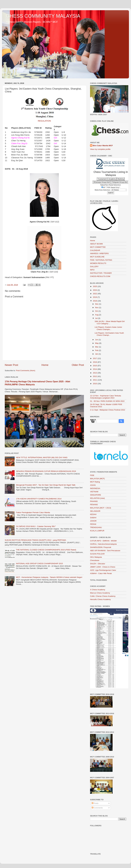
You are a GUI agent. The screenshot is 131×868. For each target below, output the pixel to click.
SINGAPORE (96, 495)
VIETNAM (94, 492)
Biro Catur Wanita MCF (103, 146)
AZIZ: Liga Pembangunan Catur (103, 570)
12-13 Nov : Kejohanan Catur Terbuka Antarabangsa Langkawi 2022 (105, 397)
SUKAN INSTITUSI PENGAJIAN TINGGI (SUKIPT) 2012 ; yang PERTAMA (35, 540)
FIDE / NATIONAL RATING (101, 260)
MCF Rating (95, 482)
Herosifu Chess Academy (100, 599)
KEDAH (93, 514)
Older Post (78, 365)
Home (45, 365)
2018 (95, 301)
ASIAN (93, 485)
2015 (95, 366)
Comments (97, 808)
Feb (97, 350)
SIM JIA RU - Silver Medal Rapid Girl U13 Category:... (110, 322)
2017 (95, 358)
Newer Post (11, 365)
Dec (97, 304)
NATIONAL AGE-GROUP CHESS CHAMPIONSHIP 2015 (39, 563)
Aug (97, 315)
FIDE (92, 475)
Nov (97, 308)
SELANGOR (95, 511)
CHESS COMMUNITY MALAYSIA (43, 16)
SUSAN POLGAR (97, 554)
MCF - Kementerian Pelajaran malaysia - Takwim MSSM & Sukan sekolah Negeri (49, 577)
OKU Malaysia (96, 557)
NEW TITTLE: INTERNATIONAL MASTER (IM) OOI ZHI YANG (42, 457)
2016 (95, 362)
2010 (95, 384)
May (97, 343)
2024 (95, 290)
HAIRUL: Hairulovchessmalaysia (103, 544)
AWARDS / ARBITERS (99, 253)
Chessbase (95, 560)
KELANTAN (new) (97, 498)
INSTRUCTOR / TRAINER (101, 273)
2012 (95, 376)
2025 (95, 286)
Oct (97, 311)
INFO (92, 270)
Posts (95, 803)
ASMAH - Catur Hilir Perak (101, 573)
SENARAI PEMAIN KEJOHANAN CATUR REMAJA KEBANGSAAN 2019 (46, 471)
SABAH (93, 518)
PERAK (93, 524)
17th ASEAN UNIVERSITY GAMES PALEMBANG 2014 (39, 499)
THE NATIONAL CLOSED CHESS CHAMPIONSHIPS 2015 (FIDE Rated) (46, 550)
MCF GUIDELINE (97, 257)
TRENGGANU (96, 527)
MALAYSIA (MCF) (97, 479)
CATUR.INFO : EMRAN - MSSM (103, 541)
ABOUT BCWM (96, 244)
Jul (97, 318)
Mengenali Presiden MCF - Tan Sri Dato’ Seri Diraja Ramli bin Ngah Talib (46, 485)
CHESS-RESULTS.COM (100, 276)
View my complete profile (100, 149)
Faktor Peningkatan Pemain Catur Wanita (33, 512)
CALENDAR (95, 250)
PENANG (94, 505)
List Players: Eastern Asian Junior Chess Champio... (108, 328)
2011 (95, 380)
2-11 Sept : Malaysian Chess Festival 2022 (108, 410)
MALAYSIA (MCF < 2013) (101, 508)
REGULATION (44, 121)
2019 (95, 297)
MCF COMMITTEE (98, 247)
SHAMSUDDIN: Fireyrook (101, 547)
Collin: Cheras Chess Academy (103, 596)
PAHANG (94, 501)
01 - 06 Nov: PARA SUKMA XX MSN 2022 (107, 401)
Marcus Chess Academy (100, 593)
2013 (95, 373)
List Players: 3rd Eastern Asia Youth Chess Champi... (109, 334)
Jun (97, 340)
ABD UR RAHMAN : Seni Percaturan (105, 551)
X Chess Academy (98, 590)
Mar (97, 347)
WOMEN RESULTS (98, 263)
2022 (95, 294)
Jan (97, 354)
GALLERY (94, 267)
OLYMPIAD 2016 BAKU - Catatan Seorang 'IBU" (36, 526)
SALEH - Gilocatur (98, 564)
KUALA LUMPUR (97, 531)
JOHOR (93, 521)
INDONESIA (95, 488)
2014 (95, 369)
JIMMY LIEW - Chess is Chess (103, 567)
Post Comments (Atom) (26, 371)
